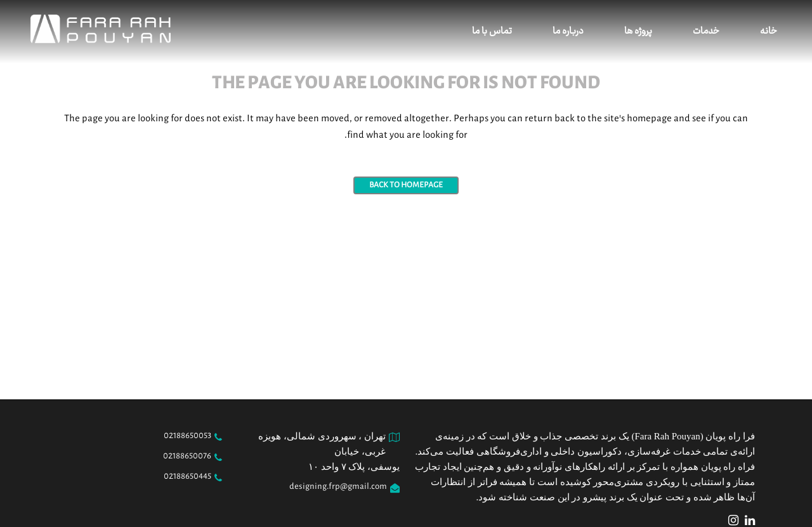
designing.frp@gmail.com (338, 487)
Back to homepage (406, 185)
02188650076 (187, 457)
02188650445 (187, 477)
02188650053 (187, 436)
